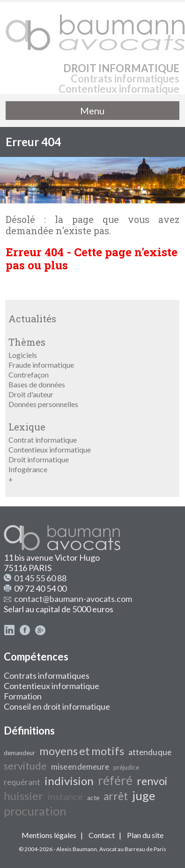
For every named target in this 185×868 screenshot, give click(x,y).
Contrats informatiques (47, 675)
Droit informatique (39, 459)
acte (93, 798)
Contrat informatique (43, 440)
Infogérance (28, 469)
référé (115, 780)
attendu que (150, 752)
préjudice (126, 767)
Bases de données (37, 384)
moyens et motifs (82, 751)
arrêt (116, 796)
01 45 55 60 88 (40, 578)
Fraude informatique (41, 365)
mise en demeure (80, 767)
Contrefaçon (29, 375)
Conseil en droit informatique (57, 706)
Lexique (27, 427)
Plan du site (145, 835)
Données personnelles (43, 404)
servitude (25, 766)
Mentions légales (49, 835)
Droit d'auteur (31, 394)
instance (65, 796)
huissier (23, 796)
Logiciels (23, 355)
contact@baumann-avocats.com (73, 599)
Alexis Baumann (77, 849)
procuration (35, 811)
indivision (69, 781)
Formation (23, 696)
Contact (102, 835)
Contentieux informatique (50, 449)
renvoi (152, 781)
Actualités (32, 319)
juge (144, 795)
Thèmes (27, 342)
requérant (22, 782)
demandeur (19, 753)
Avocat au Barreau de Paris (133, 849)
